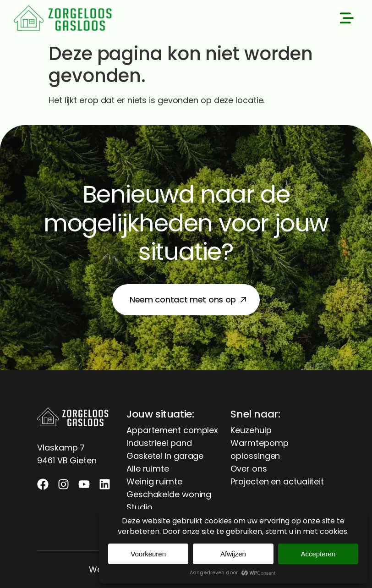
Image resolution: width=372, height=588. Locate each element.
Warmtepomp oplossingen (259, 449)
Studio (139, 507)
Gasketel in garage (165, 456)
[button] (347, 20)
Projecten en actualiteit (277, 481)
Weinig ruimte (154, 481)
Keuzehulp (251, 430)
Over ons (249, 469)
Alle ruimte (148, 469)
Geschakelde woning (169, 494)
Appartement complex (172, 430)
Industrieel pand (159, 443)
